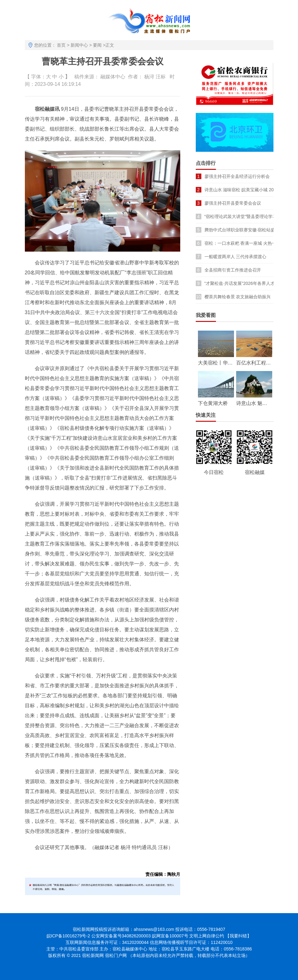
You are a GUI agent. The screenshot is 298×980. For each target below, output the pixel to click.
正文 (110, 45)
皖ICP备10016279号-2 (68, 936)
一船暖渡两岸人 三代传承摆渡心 (236, 257)
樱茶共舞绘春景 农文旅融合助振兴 (238, 297)
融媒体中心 (113, 77)
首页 (61, 45)
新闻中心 (79, 45)
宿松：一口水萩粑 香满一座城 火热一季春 (245, 243)
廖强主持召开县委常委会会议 (233, 203)
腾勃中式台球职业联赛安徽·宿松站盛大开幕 (246, 230)
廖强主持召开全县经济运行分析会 (237, 176)
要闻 (97, 45)
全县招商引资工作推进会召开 (233, 270)
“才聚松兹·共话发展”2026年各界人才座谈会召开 (250, 283)
